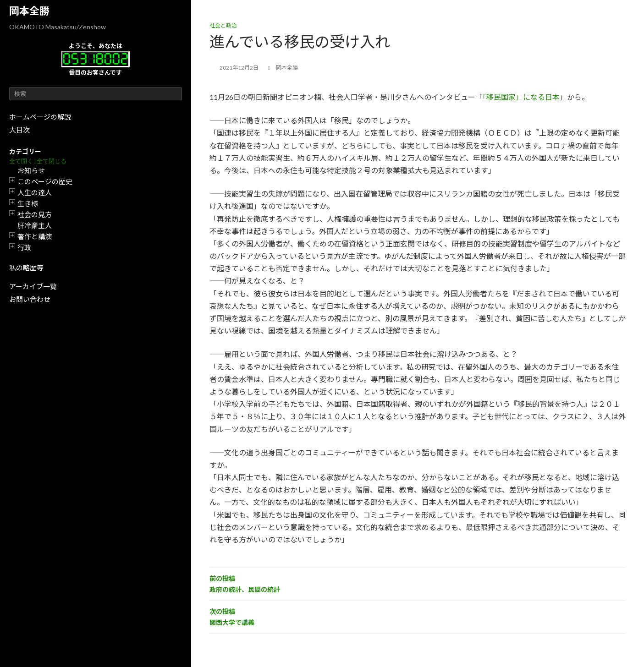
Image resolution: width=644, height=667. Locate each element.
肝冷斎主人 (35, 225)
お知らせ (31, 170)
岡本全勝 (29, 11)
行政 (24, 247)
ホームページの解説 (40, 117)
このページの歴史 (45, 181)
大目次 (19, 130)
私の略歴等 (26, 268)
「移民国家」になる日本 (521, 97)
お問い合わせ (30, 299)
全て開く (21, 161)
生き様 (28, 203)
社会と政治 (223, 25)
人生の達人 (35, 192)
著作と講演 (35, 236)
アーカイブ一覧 (33, 286)
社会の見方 (35, 214)
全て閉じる (52, 161)
